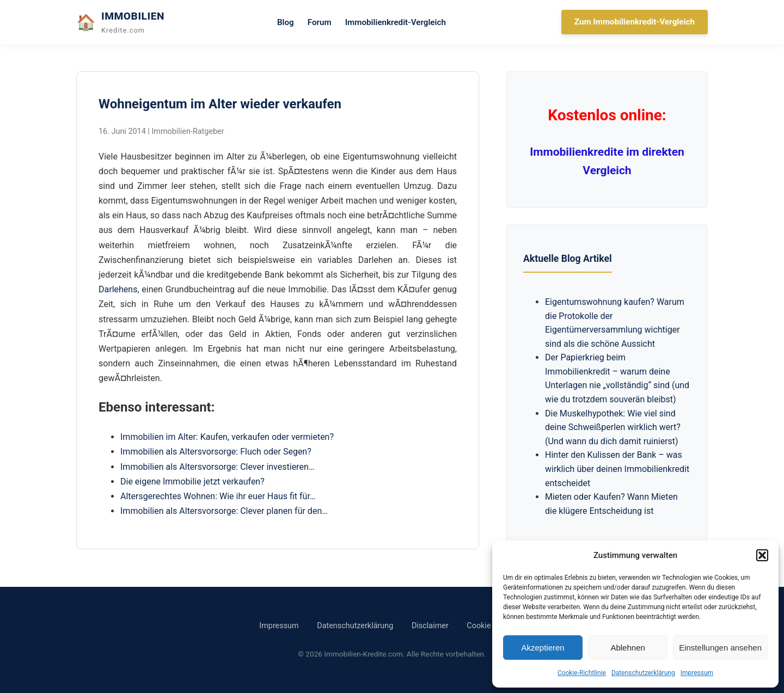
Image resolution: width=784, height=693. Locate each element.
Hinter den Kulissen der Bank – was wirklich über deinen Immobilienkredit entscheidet (617, 469)
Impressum (697, 673)
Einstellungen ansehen (720, 648)
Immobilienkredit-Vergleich (396, 22)
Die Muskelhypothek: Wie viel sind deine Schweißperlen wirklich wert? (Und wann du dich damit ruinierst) (613, 427)
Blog (286, 22)
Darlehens (118, 289)
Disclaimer (430, 626)
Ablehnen (627, 648)
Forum (320, 22)
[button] (762, 555)
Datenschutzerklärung (643, 673)
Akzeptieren (543, 648)
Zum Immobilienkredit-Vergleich (635, 22)
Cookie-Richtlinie (582, 673)
